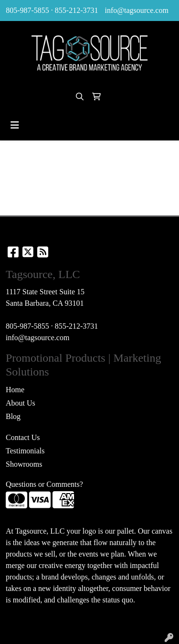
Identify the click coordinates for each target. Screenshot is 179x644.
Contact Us (23, 437)
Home (15, 390)
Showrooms (24, 464)
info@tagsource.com (136, 10)
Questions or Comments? (44, 484)
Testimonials (25, 451)
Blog (13, 416)
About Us (21, 403)
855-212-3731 (77, 10)
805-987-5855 (27, 10)
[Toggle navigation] (15, 125)
